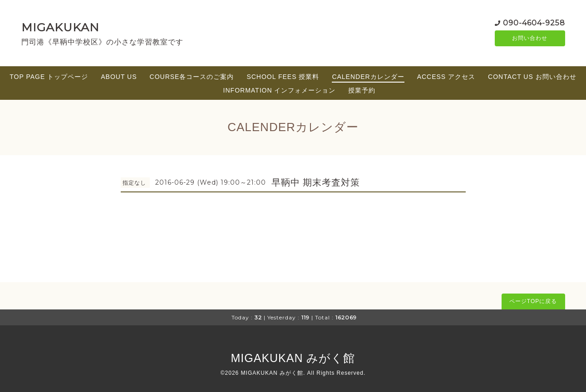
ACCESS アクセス (446, 77)
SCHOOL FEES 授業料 (283, 77)
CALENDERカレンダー (368, 77)
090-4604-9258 (534, 22)
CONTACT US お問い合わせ (532, 77)
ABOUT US (119, 77)
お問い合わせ (530, 39)
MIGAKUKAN (60, 27)
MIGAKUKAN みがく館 (293, 358)
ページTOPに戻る (533, 301)
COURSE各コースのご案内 (192, 77)
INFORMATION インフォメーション (280, 90)
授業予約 (362, 90)
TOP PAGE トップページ (49, 77)
